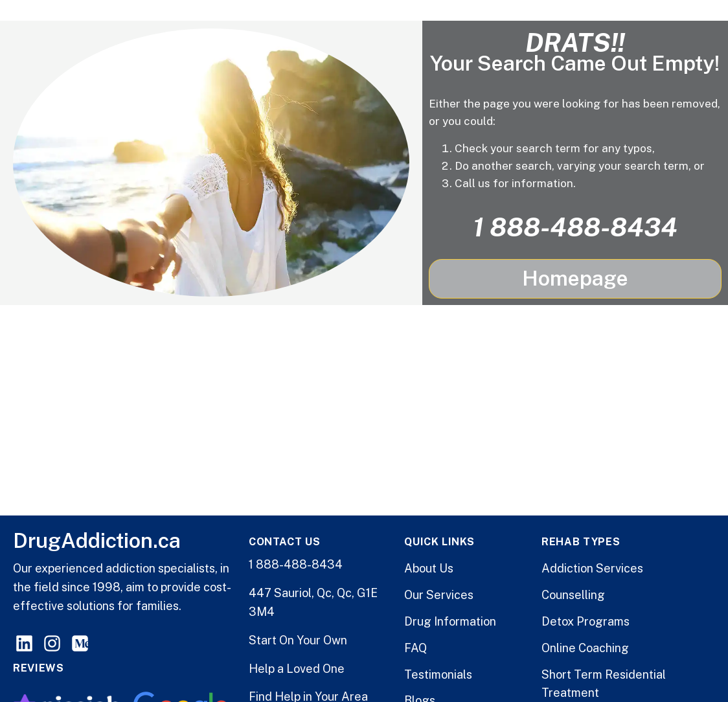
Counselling (573, 595)
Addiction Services (592, 568)
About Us (429, 568)
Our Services (439, 595)
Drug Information (450, 621)
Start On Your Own (298, 640)
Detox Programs (586, 621)
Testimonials (438, 674)
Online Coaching (585, 648)
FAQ (415, 648)
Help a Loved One (297, 669)
